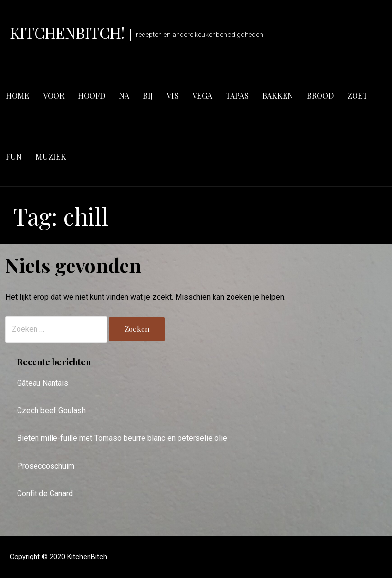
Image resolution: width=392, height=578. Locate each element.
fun (14, 156)
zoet (357, 96)
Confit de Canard (45, 494)
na (124, 96)
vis (172, 96)
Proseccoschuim (46, 466)
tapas (237, 96)
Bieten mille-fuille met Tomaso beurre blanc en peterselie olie (122, 438)
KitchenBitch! (67, 32)
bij (148, 96)
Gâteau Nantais (43, 383)
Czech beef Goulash (51, 410)
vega (202, 96)
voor (53, 96)
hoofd (91, 96)
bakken (278, 96)
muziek (51, 156)
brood (320, 96)
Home (18, 96)
